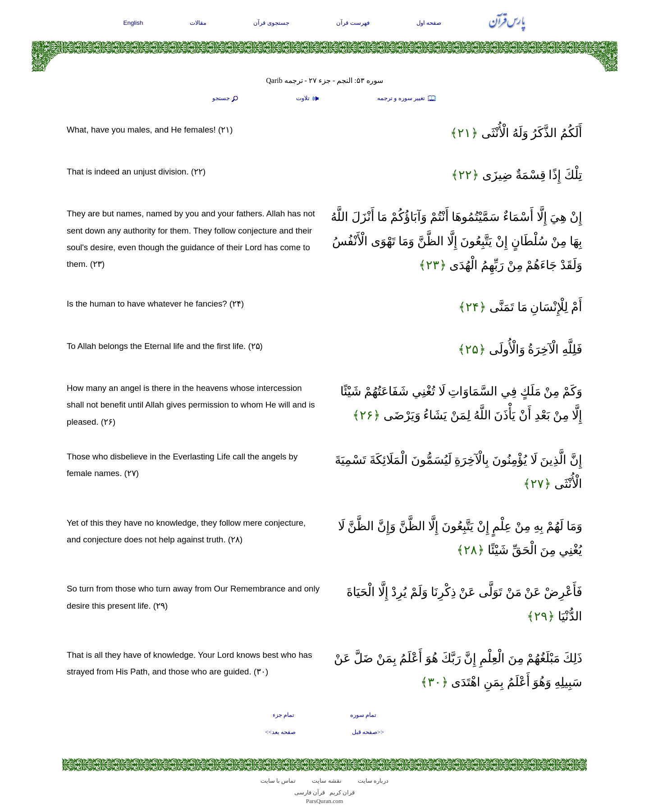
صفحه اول (429, 23)
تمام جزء (283, 715)
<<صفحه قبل (368, 732)
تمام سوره (363, 715)
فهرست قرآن (353, 23)
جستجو (226, 99)
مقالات (198, 23)
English (133, 23)
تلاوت (309, 99)
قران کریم (342, 792)
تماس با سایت (278, 781)
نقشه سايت (327, 781)
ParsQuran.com (325, 801)
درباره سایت (373, 781)
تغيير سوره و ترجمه (407, 99)
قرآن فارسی (310, 792)
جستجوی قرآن (271, 23)
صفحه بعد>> (280, 732)
